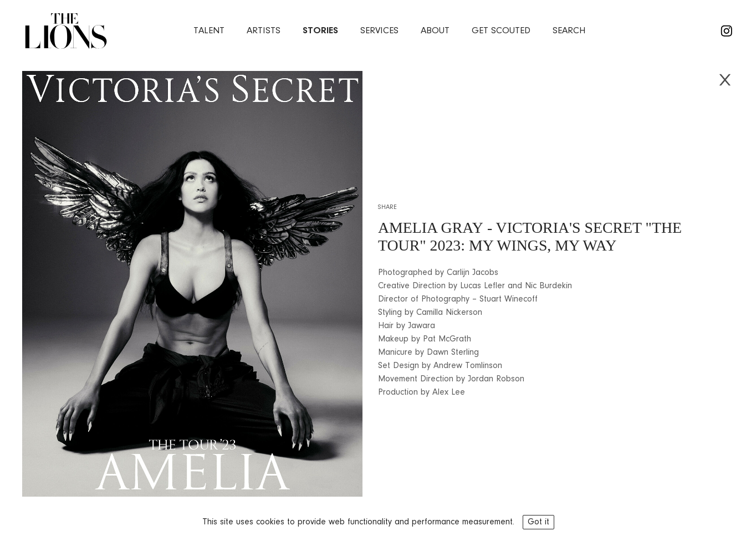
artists (264, 31)
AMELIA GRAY (431, 228)
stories (320, 31)
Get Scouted (501, 31)
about (435, 31)
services (379, 31)
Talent (209, 31)
